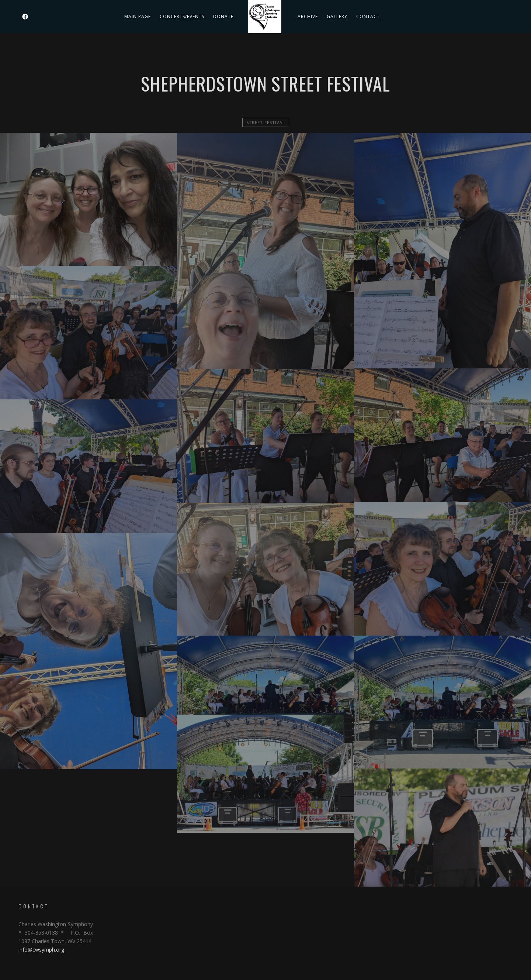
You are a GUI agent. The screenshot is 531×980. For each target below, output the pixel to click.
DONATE (223, 16)
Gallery (337, 16)
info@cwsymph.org (41, 950)
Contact (368, 16)
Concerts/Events (182, 16)
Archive (308, 16)
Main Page (138, 16)
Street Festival (266, 122)
